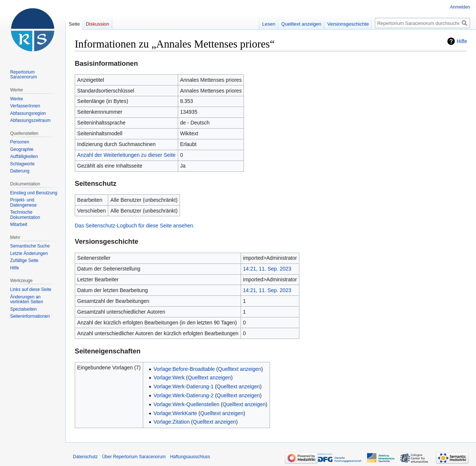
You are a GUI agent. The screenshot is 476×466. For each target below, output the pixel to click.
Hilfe (462, 41)
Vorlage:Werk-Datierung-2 (184, 395)
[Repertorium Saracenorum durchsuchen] (422, 23)
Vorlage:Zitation (172, 422)
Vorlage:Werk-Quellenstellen (186, 404)
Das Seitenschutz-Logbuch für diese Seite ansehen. (135, 226)
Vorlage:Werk (169, 378)
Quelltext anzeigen (239, 369)
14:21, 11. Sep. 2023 (267, 269)
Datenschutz (85, 457)
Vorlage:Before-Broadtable (184, 369)
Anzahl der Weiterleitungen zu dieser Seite (126, 155)
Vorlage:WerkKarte (175, 413)
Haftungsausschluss (190, 457)
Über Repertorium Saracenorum (134, 457)
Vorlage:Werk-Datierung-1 (184, 386)
